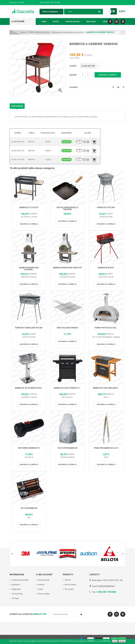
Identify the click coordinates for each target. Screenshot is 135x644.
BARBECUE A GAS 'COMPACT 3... (67, 388)
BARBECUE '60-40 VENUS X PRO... (29, 388)
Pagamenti (16, 589)
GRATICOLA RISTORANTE (67, 328)
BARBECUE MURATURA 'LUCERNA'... (29, 269)
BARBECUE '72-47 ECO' (29, 208)
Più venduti (69, 589)
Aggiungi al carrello (108, 75)
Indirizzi (41, 585)
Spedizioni (16, 585)
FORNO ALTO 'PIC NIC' (106, 208)
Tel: (94, 592)
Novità (56, 22)
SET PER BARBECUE (29, 508)
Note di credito (44, 594)
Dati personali (44, 580)
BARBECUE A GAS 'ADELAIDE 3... (106, 388)
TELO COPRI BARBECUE (67, 448)
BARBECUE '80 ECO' (106, 268)
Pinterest (123, 87)
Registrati (91, 22)
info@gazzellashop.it (106, 586)
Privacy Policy (17, 594)
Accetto (115, 641)
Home (44, 22)
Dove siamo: (97, 580)
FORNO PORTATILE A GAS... (106, 328)
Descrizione (17, 106)
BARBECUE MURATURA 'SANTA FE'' (67, 268)
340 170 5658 (55, 3)
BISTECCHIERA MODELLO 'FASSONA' (67, 208)
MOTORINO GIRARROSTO (29, 448)
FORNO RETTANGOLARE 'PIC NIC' (29, 328)
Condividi (113, 87)
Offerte (68, 580)
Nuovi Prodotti (70, 585)
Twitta (118, 87)
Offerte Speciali (73, 22)
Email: (95, 586)
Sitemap (15, 598)
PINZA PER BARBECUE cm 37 (106, 448)
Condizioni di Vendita (20, 580)
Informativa (122, 641)
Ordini (40, 589)
